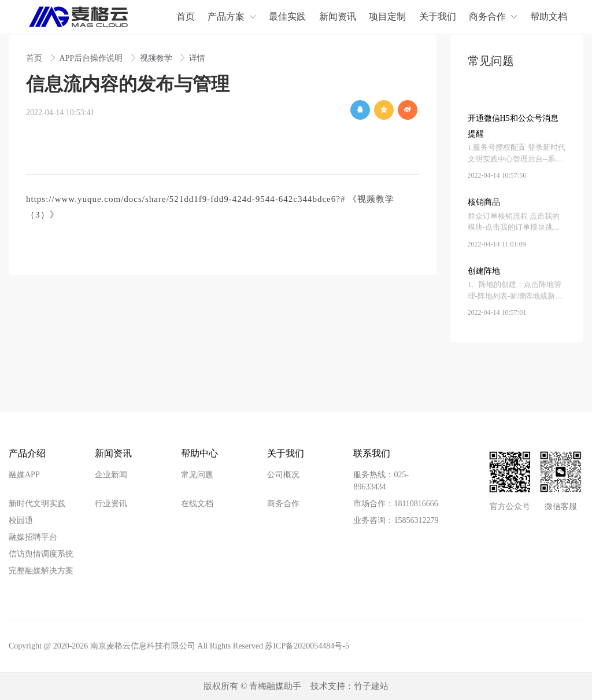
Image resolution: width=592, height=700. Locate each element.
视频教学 (157, 58)
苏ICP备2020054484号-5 (307, 646)
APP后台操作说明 (92, 58)
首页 (35, 58)
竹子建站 (371, 686)
